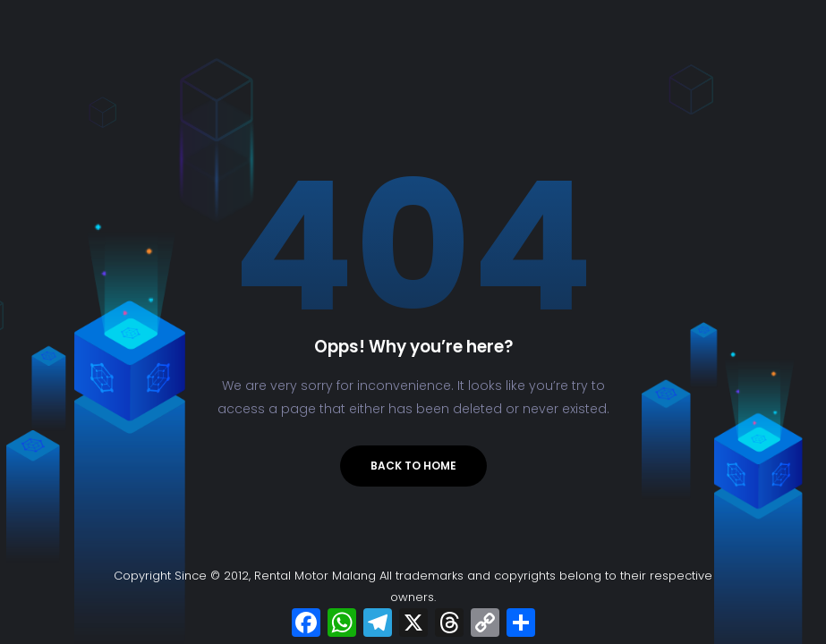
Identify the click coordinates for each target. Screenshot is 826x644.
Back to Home (413, 466)
